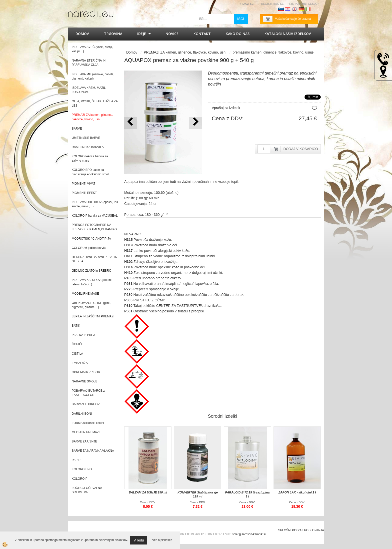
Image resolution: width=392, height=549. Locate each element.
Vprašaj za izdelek (226, 108)
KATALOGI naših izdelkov (288, 34)
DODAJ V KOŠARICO (301, 149)
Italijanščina (308, 9)
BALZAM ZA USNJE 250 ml (148, 492)
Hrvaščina (288, 9)
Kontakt (202, 34)
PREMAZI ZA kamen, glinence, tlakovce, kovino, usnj (185, 52)
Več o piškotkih (162, 540)
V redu (139, 540)
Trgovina (113, 34)
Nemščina (301, 9)
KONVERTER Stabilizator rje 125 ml (198, 494)
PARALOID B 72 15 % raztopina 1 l (247, 494)
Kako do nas (238, 34)
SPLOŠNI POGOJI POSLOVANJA (301, 530)
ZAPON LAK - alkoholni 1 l (297, 492)
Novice (172, 34)
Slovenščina (281, 9)
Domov (82, 34)
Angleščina (294, 9)
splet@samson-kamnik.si (249, 534)
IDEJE (142, 34)
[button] (195, 123)
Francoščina (315, 9)
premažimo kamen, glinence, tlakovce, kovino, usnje (273, 52)
